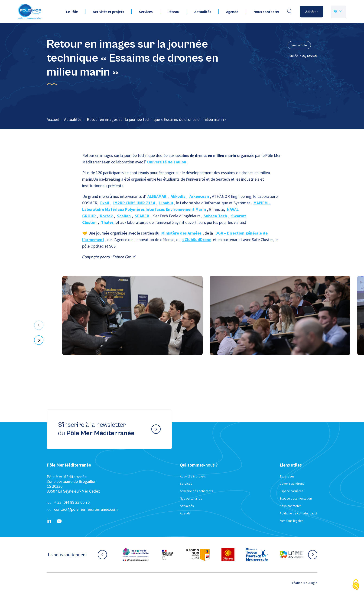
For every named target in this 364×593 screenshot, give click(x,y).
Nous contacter (266, 12)
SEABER (142, 216)
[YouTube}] (59, 521)
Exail (105, 203)
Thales (107, 222)
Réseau (173, 12)
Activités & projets (193, 476)
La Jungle (311, 583)
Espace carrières (292, 491)
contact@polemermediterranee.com (86, 509)
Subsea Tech (215, 216)
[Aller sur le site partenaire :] (136, 555)
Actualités (203, 12)
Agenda (232, 12)
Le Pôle (72, 12)
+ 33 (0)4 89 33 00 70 (72, 502)
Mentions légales (292, 521)
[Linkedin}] (49, 521)
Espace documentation (296, 498)
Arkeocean (199, 196)
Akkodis (178, 196)
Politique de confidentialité (299, 513)
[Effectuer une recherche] (289, 12)
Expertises (287, 476)
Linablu (166, 203)
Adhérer (312, 12)
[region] (182, 120)
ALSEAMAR (157, 196)
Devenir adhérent (292, 484)
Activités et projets (108, 12)
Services (146, 12)
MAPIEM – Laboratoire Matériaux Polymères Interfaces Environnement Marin (176, 206)
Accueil (53, 119)
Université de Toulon (167, 162)
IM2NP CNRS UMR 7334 (134, 203)
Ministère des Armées (181, 233)
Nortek (106, 216)
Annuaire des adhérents (197, 491)
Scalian (124, 216)
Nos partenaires (191, 498)
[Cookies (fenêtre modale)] (356, 585)
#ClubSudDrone (197, 240)
